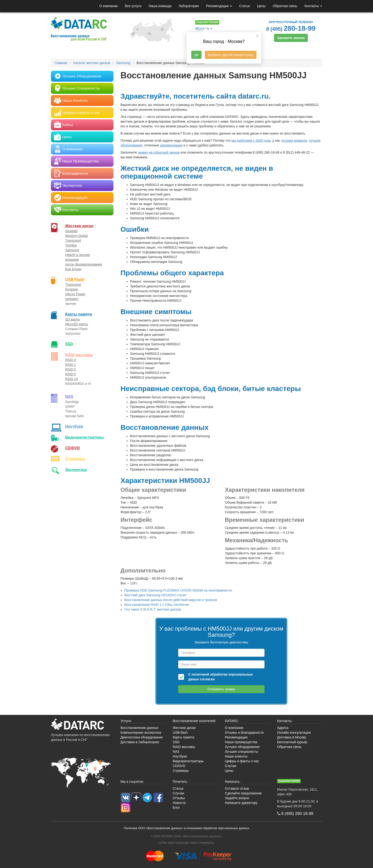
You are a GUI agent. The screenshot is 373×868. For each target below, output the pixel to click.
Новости (179, 803)
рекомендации (171, 145)
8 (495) (291, 28)
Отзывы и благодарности (244, 733)
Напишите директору (241, 803)
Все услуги (133, 6)
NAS (69, 396)
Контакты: (285, 721)
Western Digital (76, 236)
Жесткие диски (79, 226)
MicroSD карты (77, 324)
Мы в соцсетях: (132, 782)
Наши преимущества (241, 742)
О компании (108, 6)
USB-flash (180, 733)
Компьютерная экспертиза (141, 733)
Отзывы (179, 798)
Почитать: (180, 782)
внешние (72, 260)
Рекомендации (219, 6)
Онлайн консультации (294, 733)
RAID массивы (79, 355)
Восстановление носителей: (194, 721)
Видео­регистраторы (85, 437)
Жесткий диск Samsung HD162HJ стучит (156, 595)
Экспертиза (76, 470)
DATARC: (232, 721)
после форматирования (83, 264)
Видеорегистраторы (188, 761)
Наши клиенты (236, 756)
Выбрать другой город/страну (231, 55)
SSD (69, 344)
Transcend (73, 241)
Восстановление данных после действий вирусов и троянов (171, 600)
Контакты (313, 6)
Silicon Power (75, 294)
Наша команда (160, 6)
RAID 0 (71, 360)
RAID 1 (71, 365)
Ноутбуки (74, 426)
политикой (200, 674)
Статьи (244, 6)
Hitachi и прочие (78, 255)
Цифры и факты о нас (242, 761)
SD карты (73, 319)
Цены (261, 6)
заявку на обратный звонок (159, 152)
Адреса (283, 728)
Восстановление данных (140, 728)
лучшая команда (294, 140)
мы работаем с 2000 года (251, 140)
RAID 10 (71, 379)
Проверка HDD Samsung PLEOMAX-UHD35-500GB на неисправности (178, 590)
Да (196, 55)
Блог (176, 808)
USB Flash (75, 279)
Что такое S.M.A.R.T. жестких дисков (153, 609)
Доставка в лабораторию (140, 742)
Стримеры (75, 459)
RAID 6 (71, 374)
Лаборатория (189, 6)
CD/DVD (73, 448)
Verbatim (72, 299)
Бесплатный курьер (292, 742)
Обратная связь (285, 6)
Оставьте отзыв (237, 788)
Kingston (72, 289)
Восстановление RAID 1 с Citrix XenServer (157, 605)
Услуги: (126, 721)
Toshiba (71, 245)
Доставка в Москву (292, 737)
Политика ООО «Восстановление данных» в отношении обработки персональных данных (187, 828)
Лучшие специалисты (241, 752)
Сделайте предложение (243, 793)
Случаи (231, 766)
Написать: (233, 782)
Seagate (71, 231)
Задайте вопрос (237, 798)
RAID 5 (71, 369)
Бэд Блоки (73, 269)
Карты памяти (79, 314)
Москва (202, 28)
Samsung (72, 250)
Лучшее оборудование (242, 747)
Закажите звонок (291, 38)
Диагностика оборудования (142, 737)
